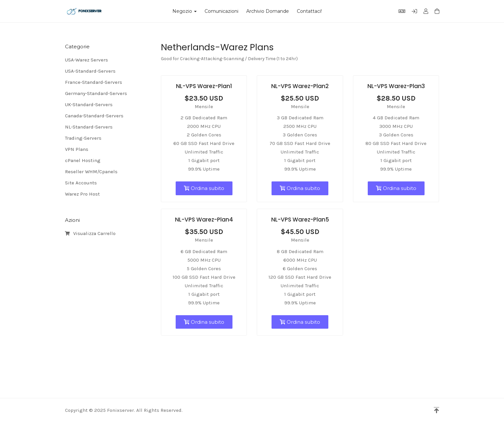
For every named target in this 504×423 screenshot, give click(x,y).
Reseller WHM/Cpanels (91, 172)
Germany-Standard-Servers (96, 93)
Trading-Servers (83, 138)
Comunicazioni (221, 11)
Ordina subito (204, 188)
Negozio (185, 11)
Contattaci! (309, 11)
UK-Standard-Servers (89, 105)
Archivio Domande (268, 11)
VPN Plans (77, 149)
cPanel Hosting (83, 160)
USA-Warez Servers (87, 60)
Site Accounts (81, 183)
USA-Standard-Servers (90, 71)
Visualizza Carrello (90, 234)
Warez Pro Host (82, 194)
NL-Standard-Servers (89, 127)
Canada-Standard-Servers (94, 116)
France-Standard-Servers (94, 82)
